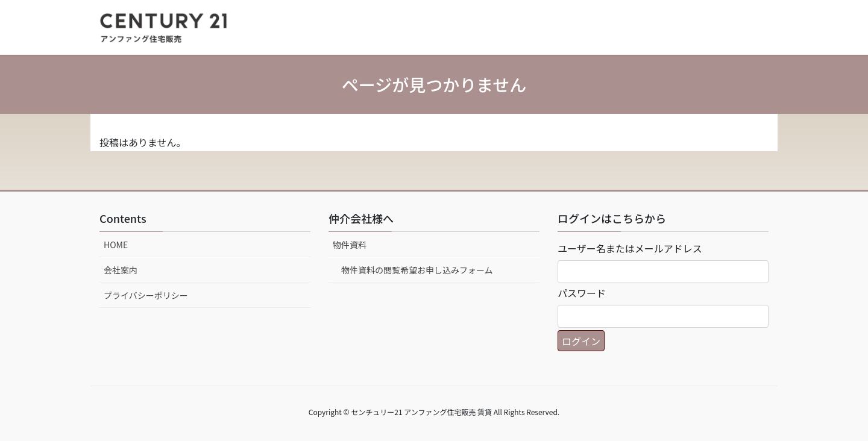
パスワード (582, 293)
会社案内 (121, 270)
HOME (116, 245)
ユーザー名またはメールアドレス (630, 248)
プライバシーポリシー (146, 295)
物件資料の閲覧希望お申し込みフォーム (417, 270)
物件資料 (350, 245)
